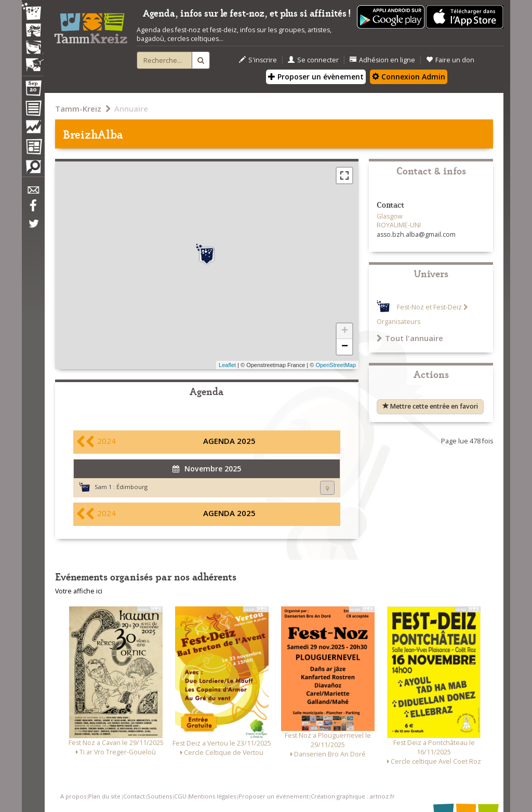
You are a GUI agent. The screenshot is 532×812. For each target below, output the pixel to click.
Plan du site (104, 796)
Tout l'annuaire (410, 338)
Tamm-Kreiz (78, 109)
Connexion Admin (409, 77)
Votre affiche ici (79, 591)
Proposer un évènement (316, 77)
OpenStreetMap (336, 365)
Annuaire (131, 109)
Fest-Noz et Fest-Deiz (429, 307)
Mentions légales (212, 796)
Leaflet (227, 365)
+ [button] (345, 331)
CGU (180, 796)
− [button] (345, 347)
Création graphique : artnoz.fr (353, 796)
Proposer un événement (274, 796)
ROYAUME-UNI (399, 225)
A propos (73, 796)
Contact (134, 796)
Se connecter (313, 60)
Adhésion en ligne (382, 60)
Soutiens (159, 796)
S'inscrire (258, 60)
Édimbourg (132, 487)
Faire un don (450, 60)
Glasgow (390, 216)
